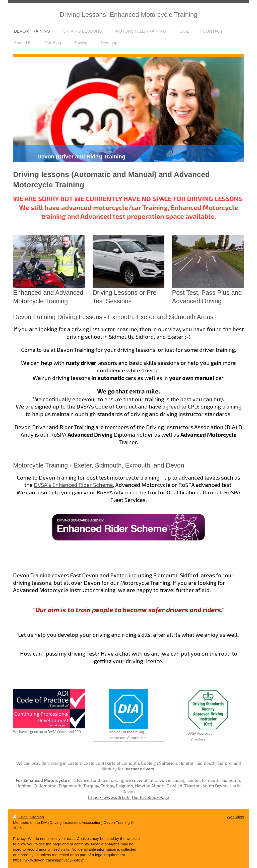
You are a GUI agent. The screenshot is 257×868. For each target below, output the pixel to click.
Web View (235, 817)
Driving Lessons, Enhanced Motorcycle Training (128, 15)
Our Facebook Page (150, 797)
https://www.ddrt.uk (110, 797)
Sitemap (37, 817)
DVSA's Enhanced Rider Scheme (73, 485)
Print (20, 817)
